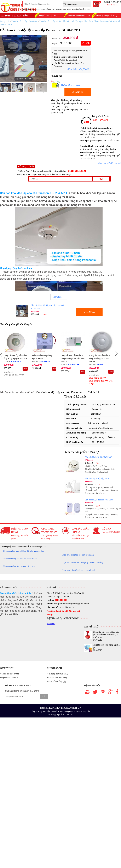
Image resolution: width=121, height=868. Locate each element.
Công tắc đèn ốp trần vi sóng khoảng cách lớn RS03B (100, 359)
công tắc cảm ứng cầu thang (79, 9)
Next (44, 90)
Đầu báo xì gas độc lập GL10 (97, 478)
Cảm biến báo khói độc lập (69, 21)
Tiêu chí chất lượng (11, 674)
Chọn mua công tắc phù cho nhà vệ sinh (20, 559)
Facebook (51, 624)
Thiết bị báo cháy (47, 21)
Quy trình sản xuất (10, 678)
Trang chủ (5, 21)
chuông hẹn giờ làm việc (45, 9)
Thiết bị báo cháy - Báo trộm (24, 21)
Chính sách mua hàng (58, 678)
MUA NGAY (78, 92)
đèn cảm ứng (61, 9)
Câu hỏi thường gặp (58, 681)
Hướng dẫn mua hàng (58, 674)
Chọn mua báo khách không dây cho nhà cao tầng (24, 551)
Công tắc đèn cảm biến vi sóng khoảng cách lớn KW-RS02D (73, 359)
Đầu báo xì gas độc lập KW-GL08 (99, 500)
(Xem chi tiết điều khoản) (110, 163)
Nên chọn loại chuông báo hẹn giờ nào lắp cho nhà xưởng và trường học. (106, 635)
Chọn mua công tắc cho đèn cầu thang (78, 555)
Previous (3, 90)
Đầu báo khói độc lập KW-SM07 (99, 457)
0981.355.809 (76, 171)
